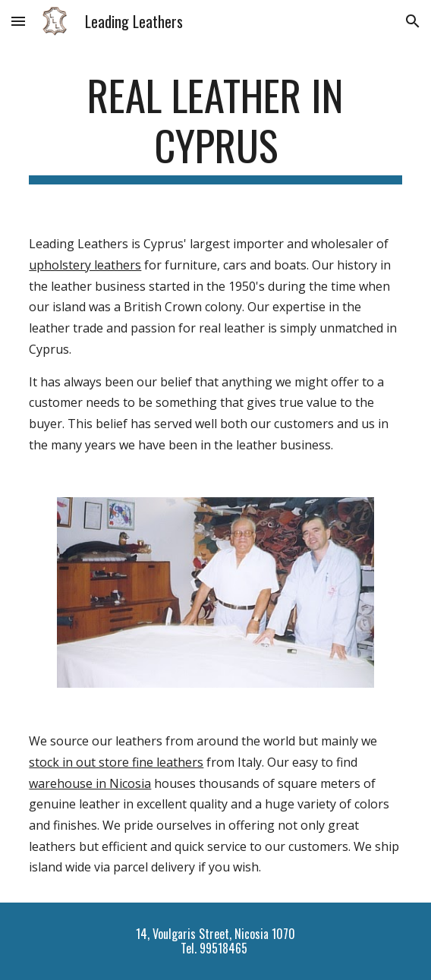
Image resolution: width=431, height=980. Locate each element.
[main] (215, 127)
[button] (18, 21)
